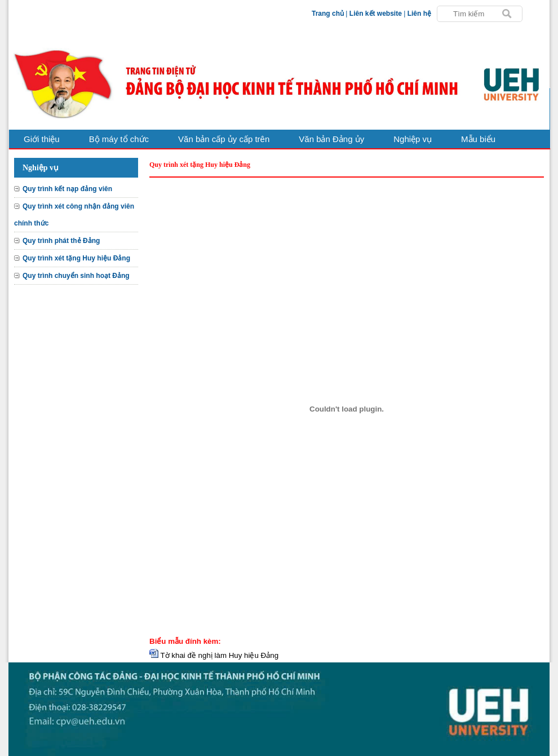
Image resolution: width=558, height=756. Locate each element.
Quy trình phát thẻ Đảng (61, 241)
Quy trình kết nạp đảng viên (67, 189)
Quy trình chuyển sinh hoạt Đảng (76, 276)
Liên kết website (376, 14)
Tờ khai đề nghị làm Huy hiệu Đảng (219, 655)
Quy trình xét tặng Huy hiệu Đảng (76, 258)
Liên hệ (419, 14)
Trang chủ (328, 14)
